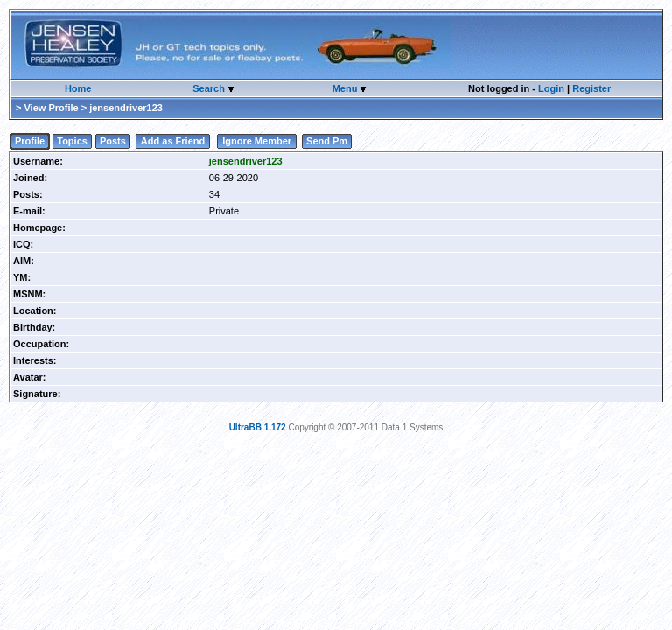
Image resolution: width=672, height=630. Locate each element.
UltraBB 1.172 (258, 427)
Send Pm (327, 141)
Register (591, 88)
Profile (30, 141)
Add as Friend (173, 141)
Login (551, 88)
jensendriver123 (246, 161)
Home (78, 88)
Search (210, 88)
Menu (346, 88)
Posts (113, 141)
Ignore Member (257, 141)
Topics (72, 141)
